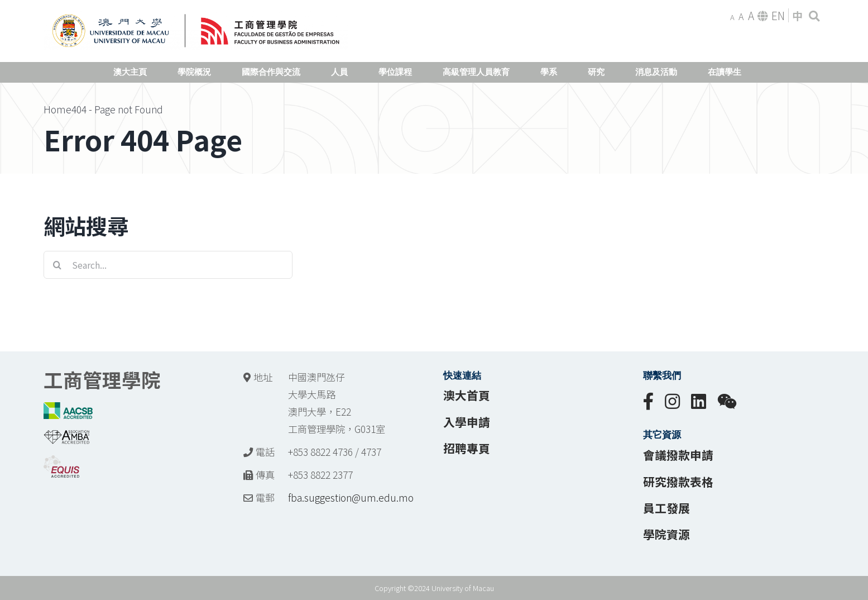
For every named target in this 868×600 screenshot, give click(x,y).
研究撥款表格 (678, 482)
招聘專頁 (467, 448)
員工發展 (666, 508)
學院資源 (666, 534)
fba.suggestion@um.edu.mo (351, 497)
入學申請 (467, 422)
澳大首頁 (467, 395)
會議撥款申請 (678, 455)
